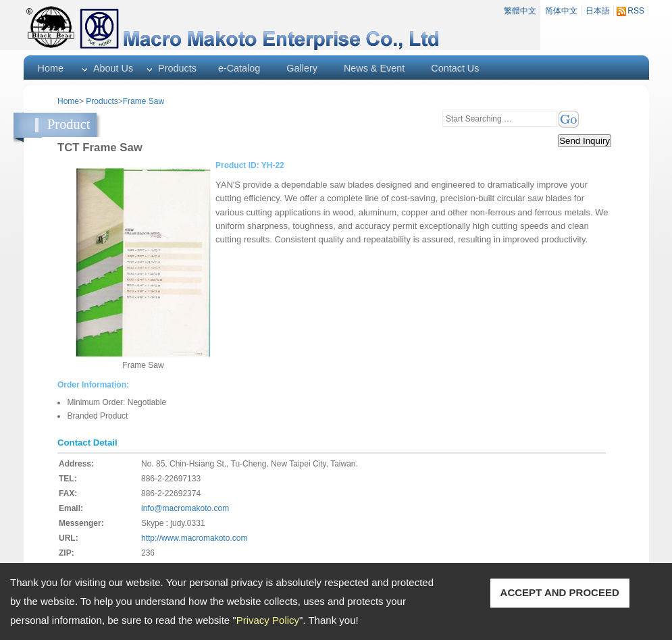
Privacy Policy (268, 620)
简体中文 (561, 11)
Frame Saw (144, 101)
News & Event (374, 68)
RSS (636, 11)
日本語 (598, 11)
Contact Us (455, 68)
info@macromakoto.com (185, 508)
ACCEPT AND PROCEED (560, 592)
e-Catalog (239, 68)
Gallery (302, 68)
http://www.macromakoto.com (194, 538)
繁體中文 (520, 11)
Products (177, 68)
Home (51, 68)
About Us (113, 68)
